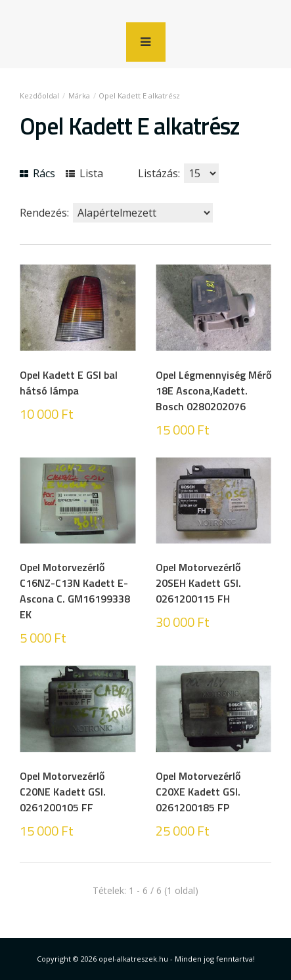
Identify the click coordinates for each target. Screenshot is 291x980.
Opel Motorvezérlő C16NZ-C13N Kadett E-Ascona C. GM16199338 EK (75, 591)
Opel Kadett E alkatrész (139, 96)
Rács (37, 173)
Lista (84, 173)
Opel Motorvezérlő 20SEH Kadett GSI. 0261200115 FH (198, 583)
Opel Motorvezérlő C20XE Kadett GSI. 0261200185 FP (198, 792)
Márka (79, 96)
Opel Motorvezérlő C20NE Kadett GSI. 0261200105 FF (63, 792)
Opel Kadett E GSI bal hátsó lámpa (69, 383)
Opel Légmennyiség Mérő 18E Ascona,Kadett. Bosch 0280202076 (213, 391)
